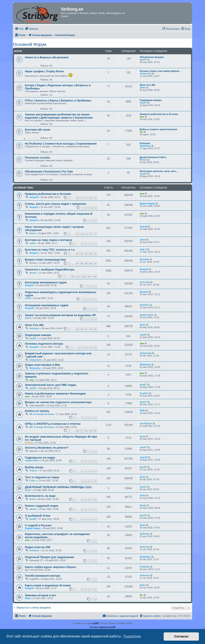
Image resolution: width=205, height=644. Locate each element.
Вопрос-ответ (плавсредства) (45, 260)
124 (95, 276)
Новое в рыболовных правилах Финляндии (55, 394)
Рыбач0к (145, 567)
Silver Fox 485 (147, 85)
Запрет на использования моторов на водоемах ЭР (60, 315)
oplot (142, 436)
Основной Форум (30, 44)
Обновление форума (152, 57)
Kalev (143, 585)
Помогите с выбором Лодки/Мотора (50, 269)
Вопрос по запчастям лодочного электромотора (58, 402)
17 (95, 234)
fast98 (33, 519)
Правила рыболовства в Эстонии (159, 114)
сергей (143, 226)
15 (86, 234)
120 (72, 276)
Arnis (32, 499)
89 (86, 264)
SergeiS (34, 197)
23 (77, 254)
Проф (143, 505)
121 (78, 276)
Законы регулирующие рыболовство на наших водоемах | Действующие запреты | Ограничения (59, 116)
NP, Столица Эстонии (42, 414)
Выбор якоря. (34, 467)
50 (77, 431)
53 (91, 431)
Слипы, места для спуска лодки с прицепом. (56, 204)
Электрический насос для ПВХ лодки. (51, 385)
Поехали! (145, 143)
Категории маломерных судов (46, 282)
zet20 (32, 243)
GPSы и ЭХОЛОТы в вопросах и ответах (53, 424)
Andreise (34, 328)
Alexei (33, 273)
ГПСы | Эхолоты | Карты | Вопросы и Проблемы (58, 100)
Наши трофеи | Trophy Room (44, 71)
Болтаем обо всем (38, 130)
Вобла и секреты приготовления (158, 129)
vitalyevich (146, 74)
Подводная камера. (151, 100)
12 (86, 198)
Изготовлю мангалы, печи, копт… (159, 171)
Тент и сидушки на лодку (42, 477)
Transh (33, 471)
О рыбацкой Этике (38, 516)
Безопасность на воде (40, 496)
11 (82, 198)
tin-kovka (145, 282)
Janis (143, 87)
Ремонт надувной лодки (42, 506)
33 (95, 329)
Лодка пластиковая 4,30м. (43, 365)
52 (86, 431)
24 (82, 254)
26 (91, 254)
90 (91, 264)
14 (95, 198)
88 (82, 264)
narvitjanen (146, 423)
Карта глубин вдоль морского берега (50, 567)
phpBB (95, 623)
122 (84, 276)
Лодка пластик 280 (38, 547)
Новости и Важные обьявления (47, 57)
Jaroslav (144, 259)
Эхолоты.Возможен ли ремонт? (47, 448)
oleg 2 (143, 249)
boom (32, 233)
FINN (142, 411)
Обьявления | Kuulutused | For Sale (49, 171)
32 (91, 329)
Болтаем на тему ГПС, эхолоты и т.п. (50, 250)
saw (142, 117)
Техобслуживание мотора (42, 576)
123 (89, 276)
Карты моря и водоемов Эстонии (48, 585)
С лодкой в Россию (38, 525)
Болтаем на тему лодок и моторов (49, 240)
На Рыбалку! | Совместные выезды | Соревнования (61, 144)
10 (77, 198)
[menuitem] (19, 29)
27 (95, 254)
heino (28, 318)
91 (95, 264)
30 (82, 329)
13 (91, 198)
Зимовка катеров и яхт (41, 595)
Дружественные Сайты (153, 157)
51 (82, 431)
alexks (33, 509)
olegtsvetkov (147, 315)
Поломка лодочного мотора (44, 344)
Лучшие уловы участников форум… (160, 71)
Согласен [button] (181, 636)
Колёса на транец (37, 411)
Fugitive (144, 393)
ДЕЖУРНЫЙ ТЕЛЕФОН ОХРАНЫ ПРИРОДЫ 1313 (58, 487)
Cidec (32, 480)
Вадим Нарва (147, 203)
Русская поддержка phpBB (102, 627)
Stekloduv (145, 146)
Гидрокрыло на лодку (40, 458)
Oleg (27, 598)
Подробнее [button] (132, 636)
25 (86, 254)
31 (86, 329)
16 (91, 234)
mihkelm (144, 305)
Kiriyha (29, 443)
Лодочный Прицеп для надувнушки (49, 557)
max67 (143, 60)
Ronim (143, 160)
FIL (141, 132)
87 (77, 264)
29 (77, 329)
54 (95, 431)
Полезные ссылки (37, 158)
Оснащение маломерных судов (47, 305)
